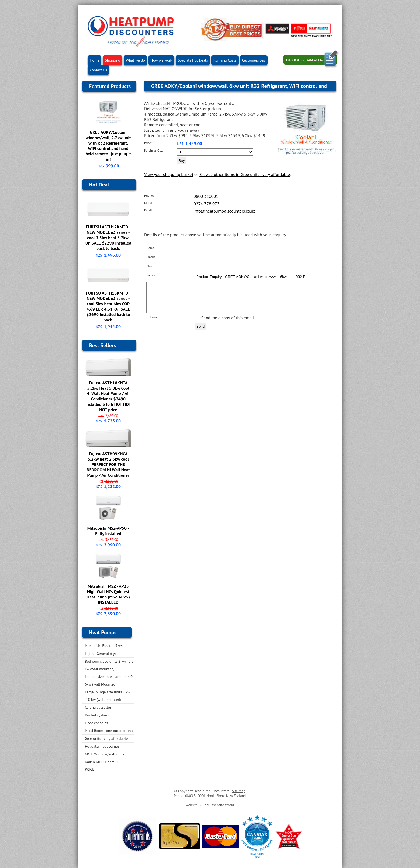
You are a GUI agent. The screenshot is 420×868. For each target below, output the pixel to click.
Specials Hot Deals (193, 60)
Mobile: (149, 203)
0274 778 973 (207, 204)
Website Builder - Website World (210, 805)
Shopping (113, 60)
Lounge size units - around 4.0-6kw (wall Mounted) (109, 680)
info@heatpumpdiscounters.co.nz (224, 211)
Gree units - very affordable (106, 738)
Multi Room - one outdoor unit (109, 731)
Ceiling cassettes (98, 707)
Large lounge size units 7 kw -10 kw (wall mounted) (108, 696)
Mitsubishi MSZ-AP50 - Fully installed (108, 531)
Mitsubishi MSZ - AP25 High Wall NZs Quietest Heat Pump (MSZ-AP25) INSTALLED (108, 594)
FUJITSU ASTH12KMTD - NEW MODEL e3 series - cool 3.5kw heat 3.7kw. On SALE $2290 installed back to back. (108, 238)
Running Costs (225, 60)
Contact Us (98, 70)
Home (95, 60)
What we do (135, 60)
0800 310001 (206, 196)
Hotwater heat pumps (102, 746)
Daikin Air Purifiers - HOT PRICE (104, 766)
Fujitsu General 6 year (102, 654)
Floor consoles (96, 723)
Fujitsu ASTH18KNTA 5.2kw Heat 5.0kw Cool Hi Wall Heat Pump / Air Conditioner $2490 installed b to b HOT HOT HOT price (108, 396)
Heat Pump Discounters (211, 791)
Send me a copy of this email (225, 323)
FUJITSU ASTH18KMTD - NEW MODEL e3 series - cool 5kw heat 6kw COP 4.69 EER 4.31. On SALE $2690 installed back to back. (108, 306)
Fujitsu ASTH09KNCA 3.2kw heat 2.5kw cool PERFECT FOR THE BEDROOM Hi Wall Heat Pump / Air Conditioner (108, 464)
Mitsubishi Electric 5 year (105, 646)
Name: (151, 248)
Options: (152, 323)
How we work (161, 60)
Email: (148, 210)
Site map (239, 791)
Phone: (149, 196)
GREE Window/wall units (104, 754)
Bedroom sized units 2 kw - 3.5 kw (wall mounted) (109, 665)
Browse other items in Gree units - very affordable (245, 174)
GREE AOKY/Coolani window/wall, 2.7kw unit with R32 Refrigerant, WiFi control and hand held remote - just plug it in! (108, 146)
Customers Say (254, 60)
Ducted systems (97, 715)
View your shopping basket (169, 174)
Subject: (152, 275)
